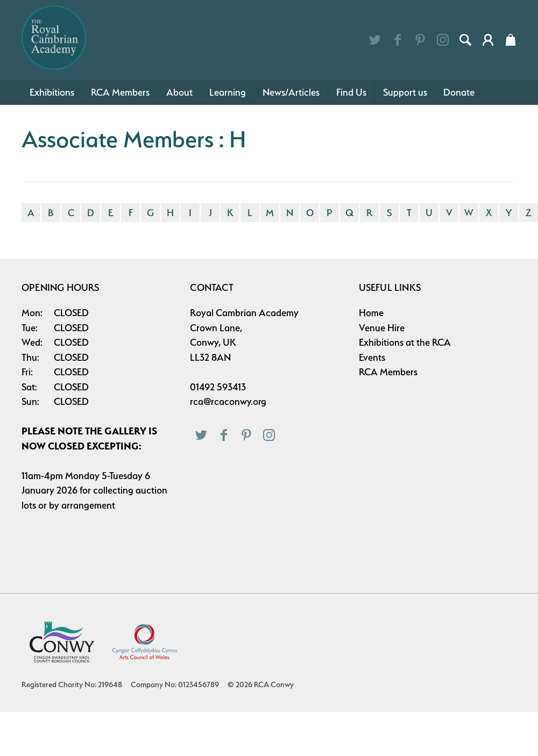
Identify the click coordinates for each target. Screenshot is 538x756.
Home (371, 313)
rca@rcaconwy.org (228, 401)
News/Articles (291, 92)
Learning (228, 92)
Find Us (351, 92)
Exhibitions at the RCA (405, 342)
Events (372, 357)
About (179, 92)
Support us (405, 92)
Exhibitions (52, 92)
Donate (459, 92)
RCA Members (120, 92)
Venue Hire (382, 328)
